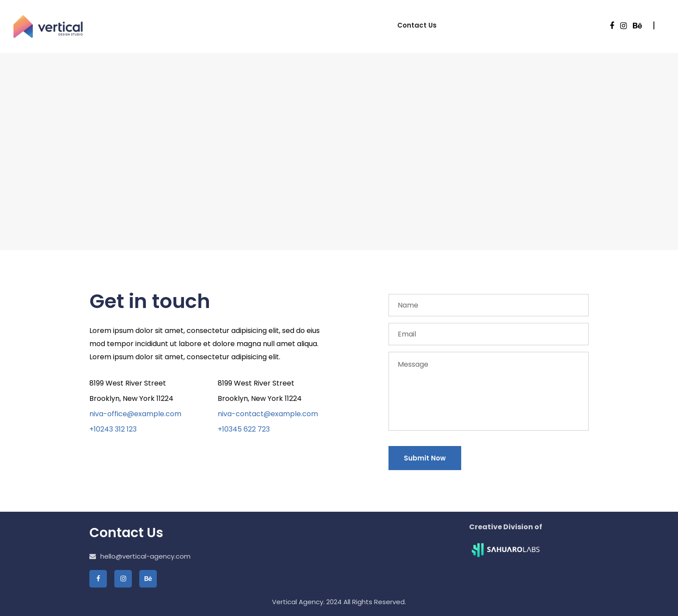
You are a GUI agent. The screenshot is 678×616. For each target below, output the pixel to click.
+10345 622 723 (244, 429)
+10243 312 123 (113, 429)
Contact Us (417, 25)
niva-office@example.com (135, 414)
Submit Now (425, 458)
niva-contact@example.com (268, 414)
